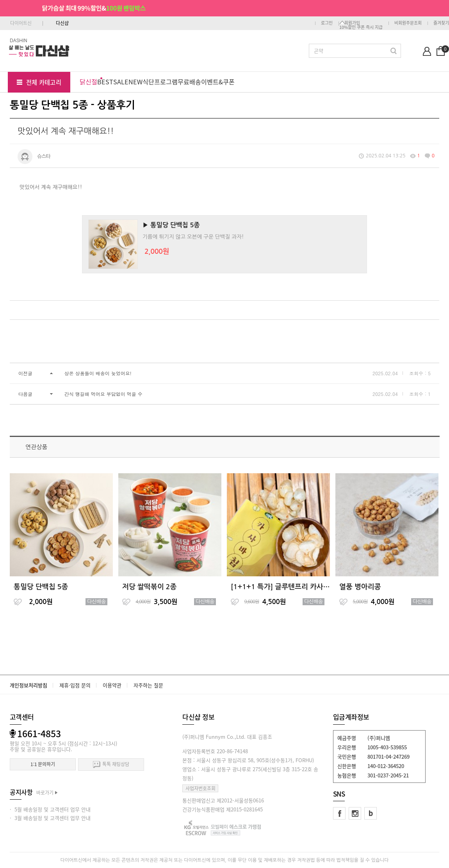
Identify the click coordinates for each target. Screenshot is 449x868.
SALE (121, 82)
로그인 (327, 23)
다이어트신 (21, 23)
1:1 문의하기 (43, 764)
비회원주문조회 (408, 23)
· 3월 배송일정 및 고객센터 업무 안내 (50, 818)
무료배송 (189, 82)
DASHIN (19, 40)
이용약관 (112, 685)
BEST (105, 82)
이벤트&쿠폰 (218, 82)
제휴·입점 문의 (75, 685)
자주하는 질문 (148, 685)
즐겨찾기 (441, 23)
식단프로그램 (160, 82)
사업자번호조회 (200, 788)
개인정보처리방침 (29, 685)
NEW (135, 82)
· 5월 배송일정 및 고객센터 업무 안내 (50, 809)
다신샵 (62, 23)
